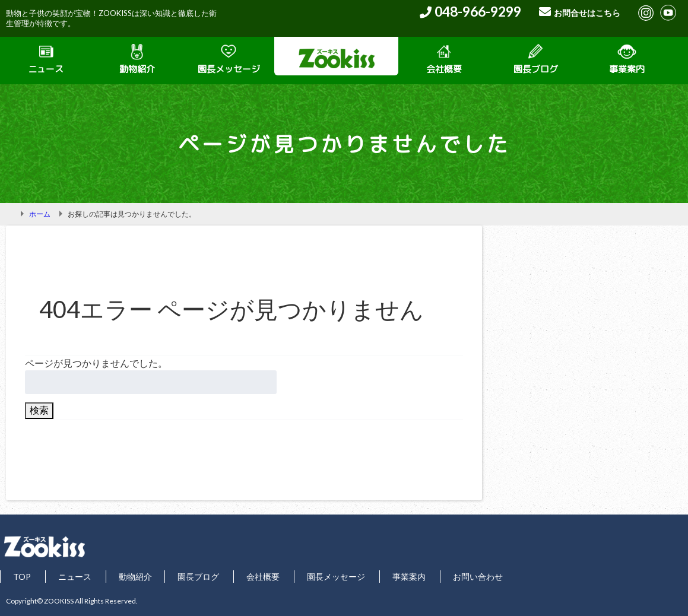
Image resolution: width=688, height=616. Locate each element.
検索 (39, 410)
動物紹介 (137, 60)
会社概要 (444, 60)
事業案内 (627, 60)
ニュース (46, 60)
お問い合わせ (478, 577)
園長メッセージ (229, 60)
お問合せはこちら (587, 13)
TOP (22, 577)
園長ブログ (536, 60)
